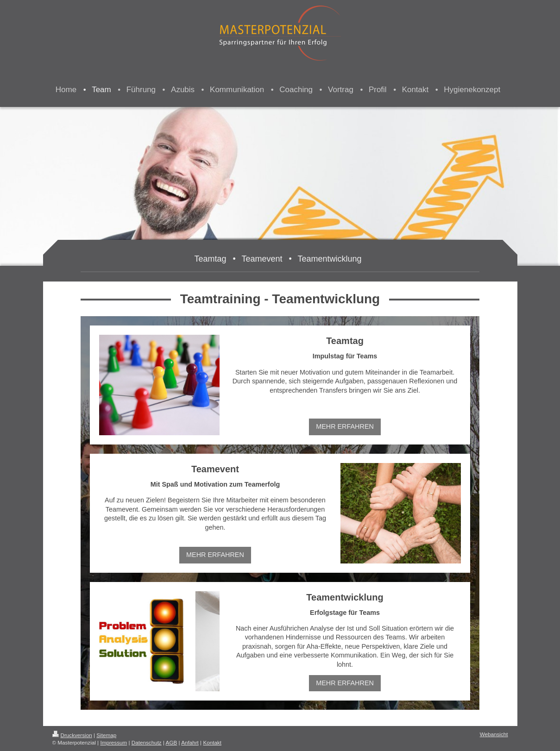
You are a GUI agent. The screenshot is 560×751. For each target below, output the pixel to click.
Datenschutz (147, 742)
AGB (172, 742)
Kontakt (212, 742)
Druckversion (72, 735)
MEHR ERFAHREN (345, 426)
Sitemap (106, 735)
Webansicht (494, 734)
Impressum (113, 742)
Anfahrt (190, 742)
